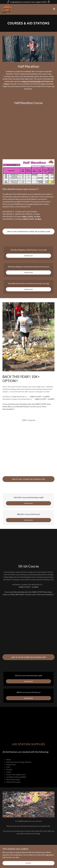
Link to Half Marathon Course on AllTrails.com (28, 232)
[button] (54, 9)
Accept (28, 863)
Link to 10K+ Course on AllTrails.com (28, 479)
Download (28, 256)
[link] (7, 9)
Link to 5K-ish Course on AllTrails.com (28, 657)
